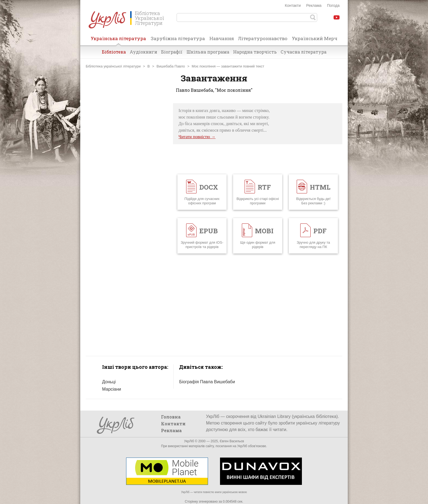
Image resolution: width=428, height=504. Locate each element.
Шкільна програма (208, 52)
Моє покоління (203, 66)
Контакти (293, 5)
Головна (171, 417)
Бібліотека (114, 52)
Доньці (109, 382)
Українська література (118, 40)
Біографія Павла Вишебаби (207, 382)
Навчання (222, 38)
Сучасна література (304, 52)
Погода (333, 5)
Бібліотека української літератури (113, 66)
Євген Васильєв (232, 441)
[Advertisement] (127, 185)
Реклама (314, 5)
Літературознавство (263, 38)
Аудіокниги (143, 52)
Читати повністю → (197, 137)
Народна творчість (255, 52)
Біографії (172, 52)
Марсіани (112, 389)
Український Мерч (315, 38)
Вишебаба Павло (171, 66)
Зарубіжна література (178, 38)
